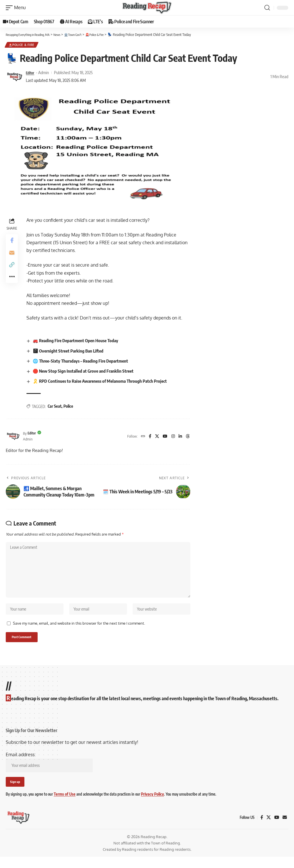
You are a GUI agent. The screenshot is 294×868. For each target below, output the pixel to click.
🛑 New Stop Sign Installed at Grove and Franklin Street (87, 372)
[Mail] (285, 828)
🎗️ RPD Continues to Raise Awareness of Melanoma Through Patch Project (105, 382)
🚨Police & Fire (22, 45)
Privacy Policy (149, 805)
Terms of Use (63, 805)
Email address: (49, 772)
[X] (154, 437)
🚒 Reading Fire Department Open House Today (80, 342)
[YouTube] (163, 437)
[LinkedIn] (179, 437)
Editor (31, 74)
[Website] (140, 437)
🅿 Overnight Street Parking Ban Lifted (72, 352)
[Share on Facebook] (13, 242)
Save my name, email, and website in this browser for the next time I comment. (79, 631)
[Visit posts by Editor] (14, 78)
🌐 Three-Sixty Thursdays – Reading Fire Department (85, 362)
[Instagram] (172, 437)
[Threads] (187, 437)
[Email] (13, 256)
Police (70, 408)
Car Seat (56, 408)
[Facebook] (147, 437)
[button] (17, 8)
